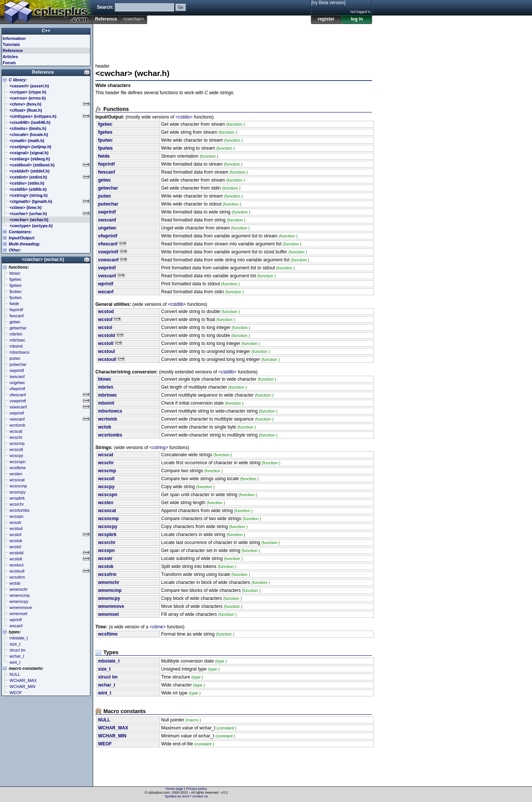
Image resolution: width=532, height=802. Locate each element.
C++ (46, 31)
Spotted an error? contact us (186, 796)
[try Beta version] (328, 3)
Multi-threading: (25, 244)
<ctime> (158, 627)
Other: (15, 250)
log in (357, 19)
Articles (10, 57)
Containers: (20, 232)
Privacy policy (196, 789)
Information (14, 38)
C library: (18, 80)
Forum (9, 63)
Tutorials (11, 44)
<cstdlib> (177, 304)
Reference (106, 19)
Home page (175, 789)
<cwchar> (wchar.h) (43, 259)
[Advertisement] (234, 41)
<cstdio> (184, 117)
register (326, 19)
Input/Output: (22, 238)
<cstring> (159, 448)
